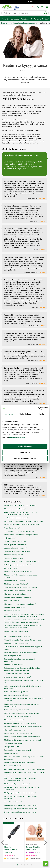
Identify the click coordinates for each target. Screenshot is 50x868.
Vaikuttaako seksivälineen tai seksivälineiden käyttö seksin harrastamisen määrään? (22, 627)
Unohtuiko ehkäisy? (11, 568)
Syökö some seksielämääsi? (14, 558)
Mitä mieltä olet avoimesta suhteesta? (18, 597)
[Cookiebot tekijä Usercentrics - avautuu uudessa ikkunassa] (38, 408)
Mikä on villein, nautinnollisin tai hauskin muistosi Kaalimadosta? (22, 788)
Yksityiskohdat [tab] (25, 414)
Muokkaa (25, 452)
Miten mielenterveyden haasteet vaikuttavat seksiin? (23, 727)
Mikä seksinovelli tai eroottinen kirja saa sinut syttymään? (20, 576)
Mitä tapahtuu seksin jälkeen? (14, 665)
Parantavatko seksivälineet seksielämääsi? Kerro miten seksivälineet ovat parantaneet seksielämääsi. (24, 615)
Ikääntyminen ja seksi (11, 747)
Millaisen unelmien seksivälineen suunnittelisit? (21, 805)
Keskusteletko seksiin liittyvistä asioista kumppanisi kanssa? (23, 648)
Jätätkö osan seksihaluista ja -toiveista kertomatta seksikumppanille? (22, 687)
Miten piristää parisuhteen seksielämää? (18, 733)
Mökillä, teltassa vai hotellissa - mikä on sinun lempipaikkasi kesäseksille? (20, 779)
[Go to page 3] (25, 865)
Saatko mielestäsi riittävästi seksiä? (17, 631)
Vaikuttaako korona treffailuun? (15, 594)
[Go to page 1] (18, 865)
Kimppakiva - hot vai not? (13, 802)
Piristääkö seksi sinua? (12, 528)
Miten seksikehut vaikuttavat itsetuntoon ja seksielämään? (20, 660)
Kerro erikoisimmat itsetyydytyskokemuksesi (20, 812)
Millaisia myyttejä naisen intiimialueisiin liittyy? (21, 809)
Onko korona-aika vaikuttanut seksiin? (18, 591)
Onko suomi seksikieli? (12, 601)
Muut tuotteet (26, 19)
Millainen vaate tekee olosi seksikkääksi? (18, 571)
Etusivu (4, 23)
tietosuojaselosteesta (18, 437)
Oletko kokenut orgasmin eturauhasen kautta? (21, 723)
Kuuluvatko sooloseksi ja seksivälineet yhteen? (21, 587)
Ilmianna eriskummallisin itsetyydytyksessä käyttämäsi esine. (24, 682)
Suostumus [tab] (9, 414)
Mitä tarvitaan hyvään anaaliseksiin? (17, 784)
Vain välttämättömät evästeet (25, 458)
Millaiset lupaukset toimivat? (14, 581)
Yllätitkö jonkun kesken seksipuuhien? (17, 565)
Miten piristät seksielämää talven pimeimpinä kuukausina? (20, 797)
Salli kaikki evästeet (25, 446)
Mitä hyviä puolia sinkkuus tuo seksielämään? (20, 793)
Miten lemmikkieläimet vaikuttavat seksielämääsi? (22, 525)
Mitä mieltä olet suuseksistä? (14, 607)
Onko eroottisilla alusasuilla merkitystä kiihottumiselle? (24, 769)
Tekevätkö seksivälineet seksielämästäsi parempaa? (23, 640)
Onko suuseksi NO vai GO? (13, 766)
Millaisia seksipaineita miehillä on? (16, 643)
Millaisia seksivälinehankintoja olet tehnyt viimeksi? (23, 740)
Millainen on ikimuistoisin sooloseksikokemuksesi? (22, 737)
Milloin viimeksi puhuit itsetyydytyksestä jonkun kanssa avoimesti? (24, 774)
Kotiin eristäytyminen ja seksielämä (17, 551)
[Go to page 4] (28, 865)
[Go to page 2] (21, 865)
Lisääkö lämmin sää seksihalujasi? (16, 518)
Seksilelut (5, 19)
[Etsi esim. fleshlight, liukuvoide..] (23, 13)
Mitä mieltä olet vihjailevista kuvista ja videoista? (21, 561)
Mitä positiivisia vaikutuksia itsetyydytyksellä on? (21, 652)
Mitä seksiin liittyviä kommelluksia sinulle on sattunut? (24, 521)
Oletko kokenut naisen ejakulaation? (17, 692)
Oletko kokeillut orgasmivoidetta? (16, 710)
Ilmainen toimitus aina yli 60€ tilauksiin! (25, 2)
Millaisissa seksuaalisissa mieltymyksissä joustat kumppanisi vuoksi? (21, 705)
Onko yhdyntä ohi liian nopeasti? (15, 545)
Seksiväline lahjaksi (11, 753)
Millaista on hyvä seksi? (12, 611)
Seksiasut (15, 19)
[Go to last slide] (3, 843)
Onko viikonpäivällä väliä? (13, 656)
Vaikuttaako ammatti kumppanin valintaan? (20, 604)
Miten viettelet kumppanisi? (14, 720)
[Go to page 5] (31, 865)
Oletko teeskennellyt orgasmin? (15, 548)
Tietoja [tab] (41, 414)
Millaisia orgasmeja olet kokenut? (16, 584)
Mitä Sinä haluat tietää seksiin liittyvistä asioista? (22, 713)
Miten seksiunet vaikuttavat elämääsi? (17, 750)
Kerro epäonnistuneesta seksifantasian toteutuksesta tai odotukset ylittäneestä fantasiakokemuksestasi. (24, 621)
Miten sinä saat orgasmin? (13, 555)
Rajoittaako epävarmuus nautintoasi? (17, 677)
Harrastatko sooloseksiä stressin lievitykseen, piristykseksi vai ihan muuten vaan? (20, 513)
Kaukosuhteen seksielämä (13, 743)
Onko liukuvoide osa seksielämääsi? (16, 695)
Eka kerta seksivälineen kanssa (15, 541)
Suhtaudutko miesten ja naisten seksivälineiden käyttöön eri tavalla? (24, 700)
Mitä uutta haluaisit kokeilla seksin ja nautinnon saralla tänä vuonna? (24, 758)
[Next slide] (45, 843)
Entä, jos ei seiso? (10, 538)
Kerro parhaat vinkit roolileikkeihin (16, 674)
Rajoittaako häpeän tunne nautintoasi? (18, 716)
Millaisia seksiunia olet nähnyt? (15, 509)
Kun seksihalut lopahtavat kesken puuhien (19, 531)
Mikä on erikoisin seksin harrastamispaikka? (19, 762)
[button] (46, 13)
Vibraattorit (38, 19)
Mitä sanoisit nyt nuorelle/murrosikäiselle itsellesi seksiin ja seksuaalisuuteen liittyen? (22, 669)
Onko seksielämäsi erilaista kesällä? (17, 637)
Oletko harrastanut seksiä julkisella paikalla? (20, 505)
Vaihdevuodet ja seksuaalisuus (14, 730)
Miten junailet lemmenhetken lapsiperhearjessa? (21, 535)
